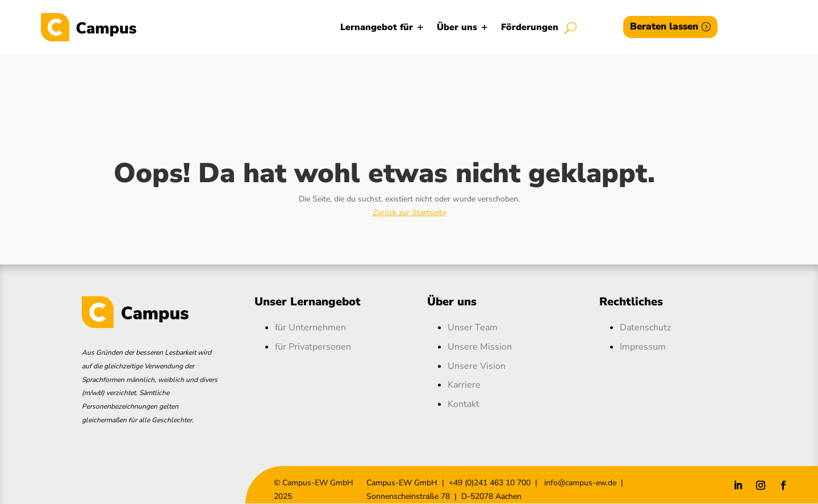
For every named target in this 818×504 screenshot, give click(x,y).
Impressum (643, 347)
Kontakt (464, 404)
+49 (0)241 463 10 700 (490, 483)
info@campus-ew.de (579, 483)
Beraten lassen (664, 26)
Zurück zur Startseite (409, 213)
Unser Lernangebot (308, 302)
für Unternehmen (310, 327)
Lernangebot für (377, 27)
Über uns (457, 27)
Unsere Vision (477, 366)
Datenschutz (645, 327)
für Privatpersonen (313, 347)
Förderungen (530, 27)
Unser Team (473, 327)
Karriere (464, 385)
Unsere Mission (480, 347)
